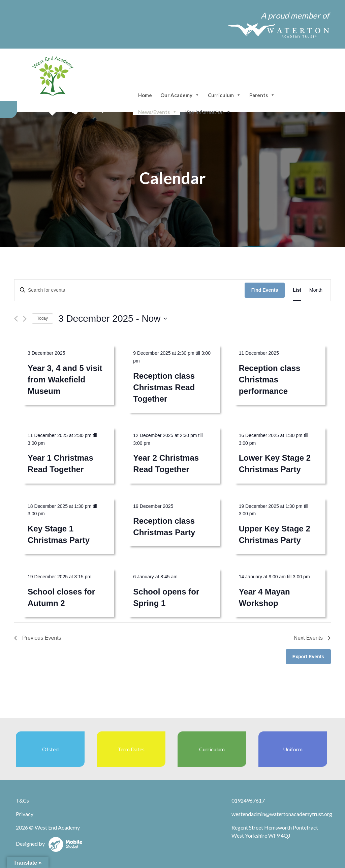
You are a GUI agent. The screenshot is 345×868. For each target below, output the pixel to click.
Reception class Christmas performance (270, 380)
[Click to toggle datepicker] (113, 319)
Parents (262, 95)
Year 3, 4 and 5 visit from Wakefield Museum (65, 380)
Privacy (25, 814)
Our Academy (180, 95)
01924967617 (248, 800)
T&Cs (22, 800)
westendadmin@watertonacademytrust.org (282, 814)
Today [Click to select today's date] (42, 318)
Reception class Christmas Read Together (164, 387)
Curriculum (224, 95)
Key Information (208, 112)
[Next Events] (25, 319)
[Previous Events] (16, 319)
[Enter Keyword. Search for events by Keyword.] (130, 290)
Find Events (265, 290)
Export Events (308, 657)
